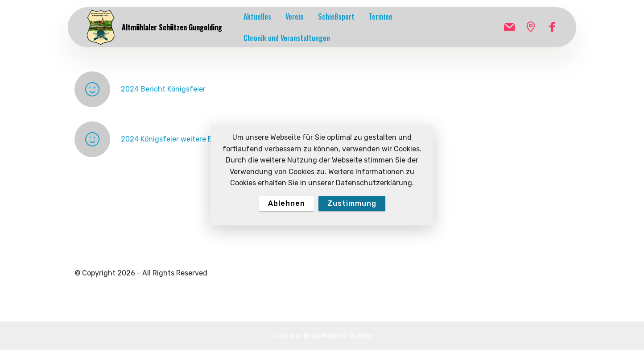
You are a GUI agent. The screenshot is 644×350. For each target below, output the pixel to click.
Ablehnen (287, 203)
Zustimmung (352, 203)
